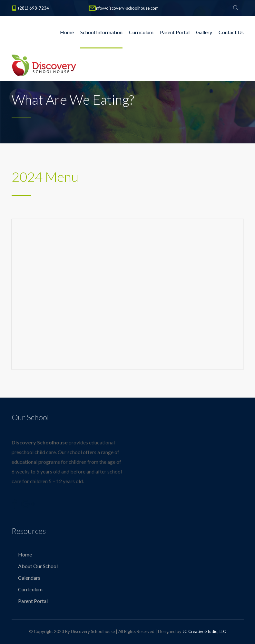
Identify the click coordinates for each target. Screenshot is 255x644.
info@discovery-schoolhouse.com (127, 8)
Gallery (204, 32)
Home (67, 32)
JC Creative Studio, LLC (204, 631)
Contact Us (231, 32)
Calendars (29, 578)
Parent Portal (175, 32)
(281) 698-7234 (34, 8)
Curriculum (141, 32)
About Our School (38, 566)
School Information (101, 32)
